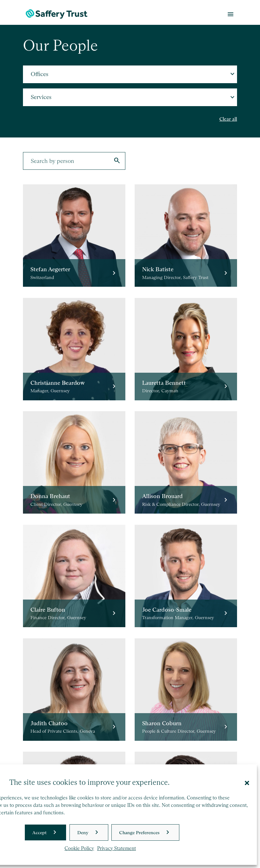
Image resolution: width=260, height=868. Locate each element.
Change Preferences (139, 832)
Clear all (228, 119)
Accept (39, 832)
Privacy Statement (117, 848)
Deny (83, 832)
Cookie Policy (79, 848)
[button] (247, 782)
